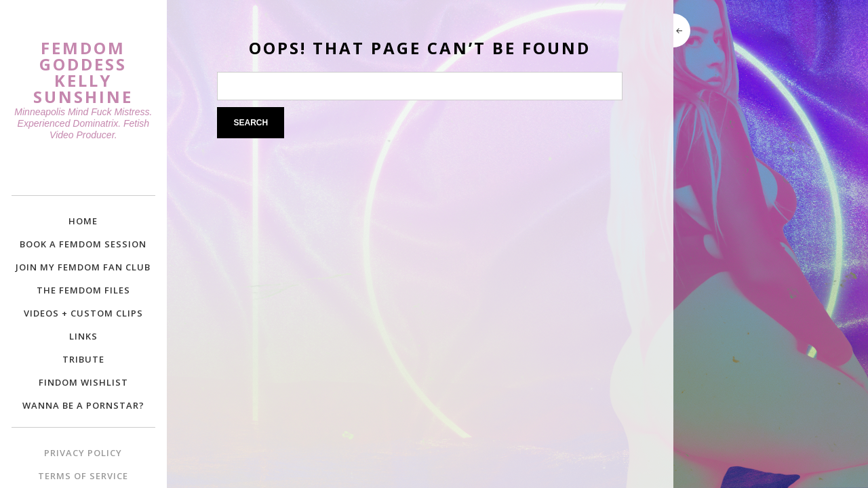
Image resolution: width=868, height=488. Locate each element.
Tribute (83, 359)
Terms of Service (83, 476)
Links (83, 336)
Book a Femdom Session (83, 244)
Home (83, 221)
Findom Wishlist (83, 382)
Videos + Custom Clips (83, 313)
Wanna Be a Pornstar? (83, 405)
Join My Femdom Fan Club (83, 267)
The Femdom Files (83, 290)
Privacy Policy (83, 453)
